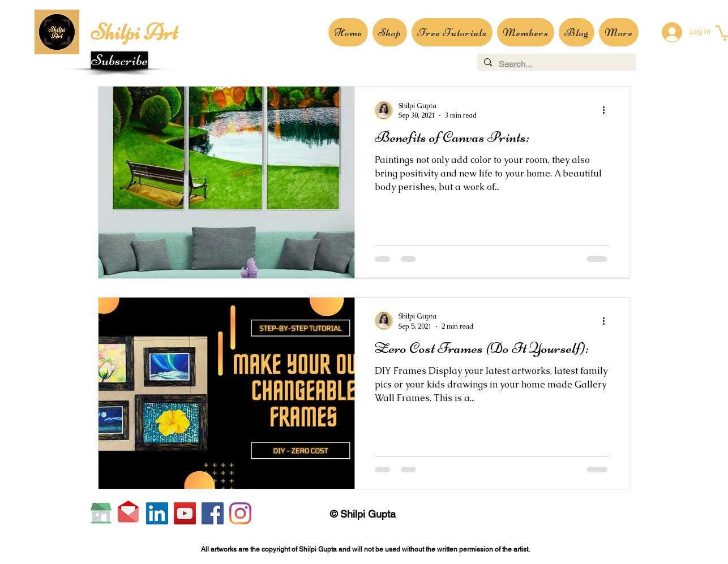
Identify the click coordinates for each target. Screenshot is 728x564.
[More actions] (607, 110)
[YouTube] (185, 513)
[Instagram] (240, 513)
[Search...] (556, 64)
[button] (119, 60)
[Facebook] (213, 513)
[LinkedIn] (157, 513)
